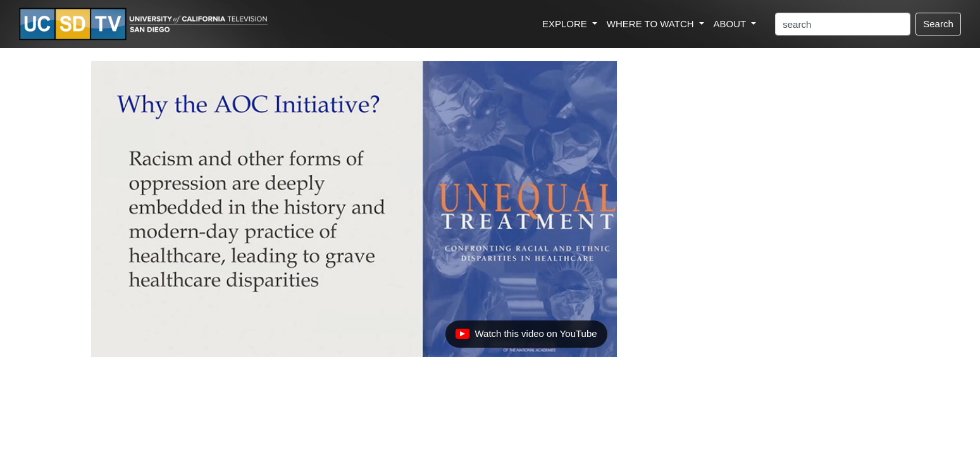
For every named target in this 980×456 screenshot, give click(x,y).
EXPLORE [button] (566, 24)
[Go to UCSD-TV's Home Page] (146, 24)
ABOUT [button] (731, 24)
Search (938, 24)
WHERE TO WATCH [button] (652, 24)
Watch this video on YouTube (526, 337)
